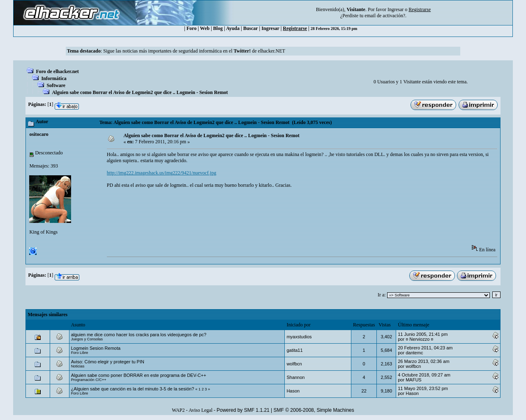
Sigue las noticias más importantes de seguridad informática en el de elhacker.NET (194, 51)
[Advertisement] (256, 219)
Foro (191, 28)
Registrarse (295, 28)
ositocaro (39, 134)
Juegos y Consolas (87, 339)
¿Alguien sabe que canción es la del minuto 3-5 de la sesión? (133, 389)
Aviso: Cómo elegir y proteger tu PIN (108, 362)
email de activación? (385, 16)
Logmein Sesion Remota (96, 348)
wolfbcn (294, 364)
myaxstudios (299, 337)
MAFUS (414, 380)
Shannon (295, 377)
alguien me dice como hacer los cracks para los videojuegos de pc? (139, 335)
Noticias (78, 366)
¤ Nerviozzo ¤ (419, 339)
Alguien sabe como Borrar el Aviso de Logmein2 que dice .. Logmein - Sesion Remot (140, 92)
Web (205, 28)
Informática (54, 78)
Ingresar (396, 9)
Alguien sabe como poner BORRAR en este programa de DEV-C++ (139, 375)
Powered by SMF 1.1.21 (243, 410)
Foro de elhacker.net (57, 71)
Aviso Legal (201, 410)
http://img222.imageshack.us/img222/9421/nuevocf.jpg (161, 173)
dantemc (414, 353)
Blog (218, 28)
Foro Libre (80, 353)
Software (56, 85)
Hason (293, 391)
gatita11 (294, 350)
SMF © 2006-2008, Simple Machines (314, 410)
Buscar (251, 28)
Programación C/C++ (89, 380)
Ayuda (233, 28)
